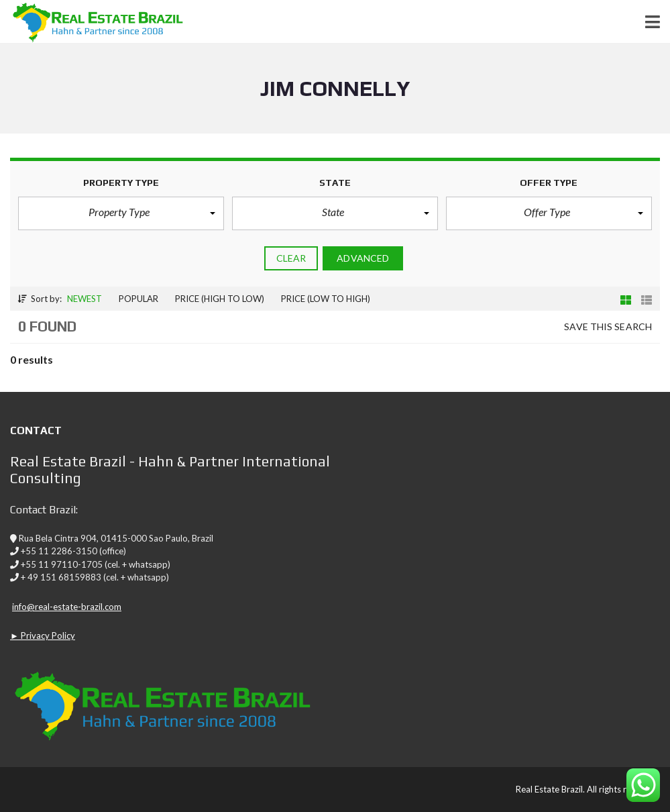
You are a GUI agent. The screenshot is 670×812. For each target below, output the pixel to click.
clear (291, 258)
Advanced (363, 258)
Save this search (608, 326)
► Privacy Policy (43, 636)
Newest (85, 299)
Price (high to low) (220, 299)
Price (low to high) (326, 299)
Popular (138, 299)
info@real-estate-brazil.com (67, 607)
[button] (121, 213)
